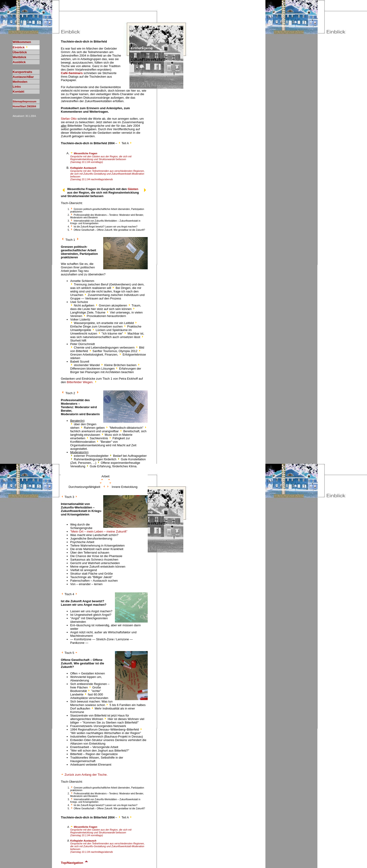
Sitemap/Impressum (24, 101)
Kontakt (18, 92)
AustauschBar (23, 77)
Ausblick (19, 62)
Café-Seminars (72, 73)
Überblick (20, 52)
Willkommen (22, 42)
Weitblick (19, 57)
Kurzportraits (22, 72)
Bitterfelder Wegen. (82, 382)
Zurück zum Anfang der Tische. (84, 775)
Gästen (133, 189)
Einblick (20, 47)
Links (17, 87)
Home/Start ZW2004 (24, 106)
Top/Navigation (75, 863)
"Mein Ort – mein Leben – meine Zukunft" (99, 531)
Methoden (20, 82)
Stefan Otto (69, 119)
